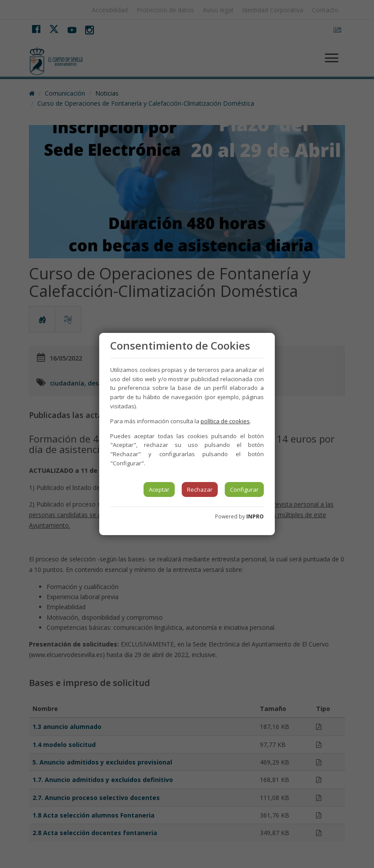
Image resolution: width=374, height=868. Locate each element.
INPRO (255, 516)
